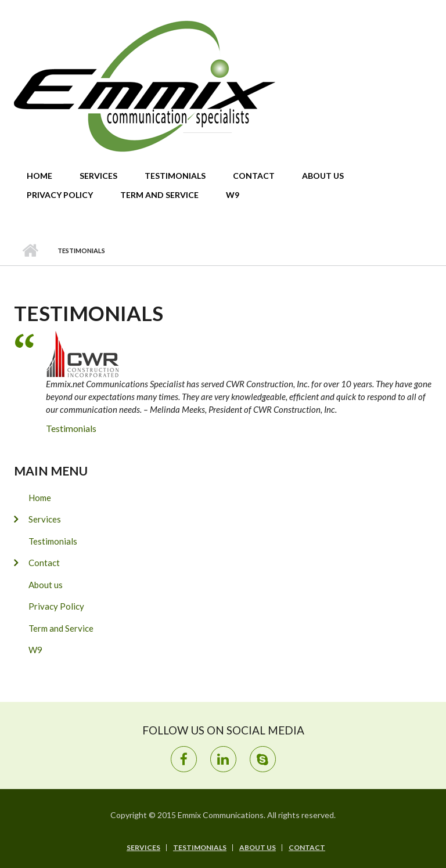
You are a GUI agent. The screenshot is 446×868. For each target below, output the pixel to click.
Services (98, 176)
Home (39, 176)
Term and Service (159, 195)
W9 (233, 195)
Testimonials (175, 176)
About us (323, 176)
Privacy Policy (60, 195)
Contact (254, 176)
